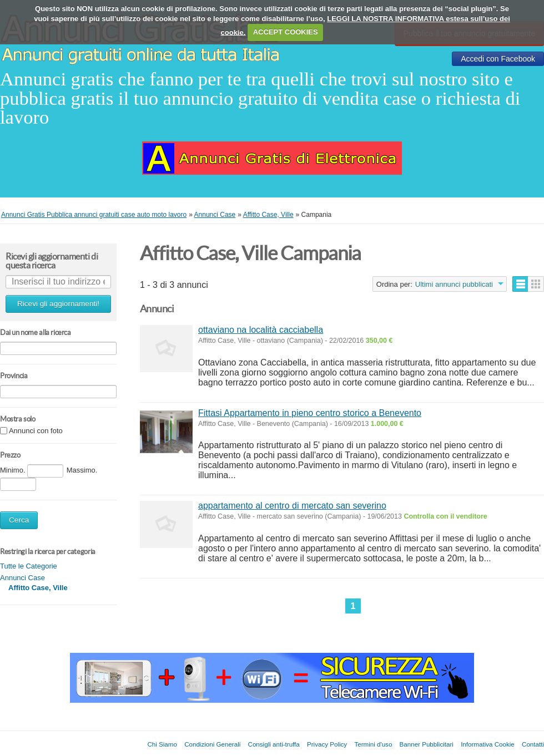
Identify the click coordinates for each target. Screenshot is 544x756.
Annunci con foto (36, 431)
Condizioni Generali (212, 744)
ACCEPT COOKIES (286, 32)
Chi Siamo (162, 744)
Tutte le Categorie (29, 566)
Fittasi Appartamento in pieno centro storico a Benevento (310, 413)
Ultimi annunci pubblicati (454, 284)
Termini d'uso (373, 744)
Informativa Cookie (488, 744)
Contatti (533, 744)
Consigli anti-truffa (274, 744)
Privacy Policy (327, 744)
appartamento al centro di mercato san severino (292, 506)
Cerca (19, 520)
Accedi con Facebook (498, 59)
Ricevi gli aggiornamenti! (58, 304)
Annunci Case (22, 578)
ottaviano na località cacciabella (261, 330)
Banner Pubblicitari (427, 744)
